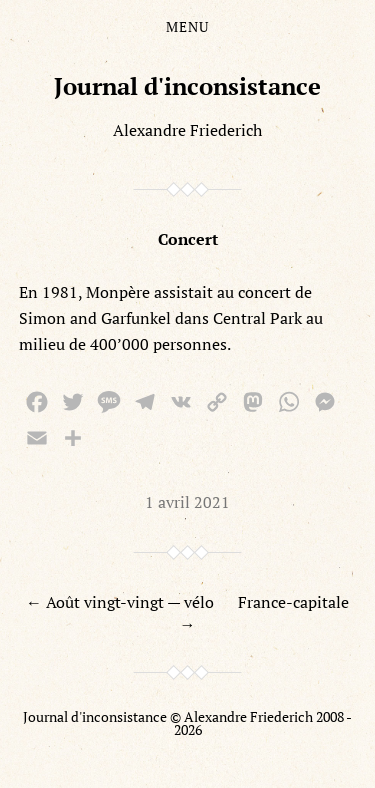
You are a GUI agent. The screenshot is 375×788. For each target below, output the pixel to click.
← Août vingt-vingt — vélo (120, 602)
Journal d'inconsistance (187, 86)
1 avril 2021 (187, 502)
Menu (187, 27)
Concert (188, 239)
